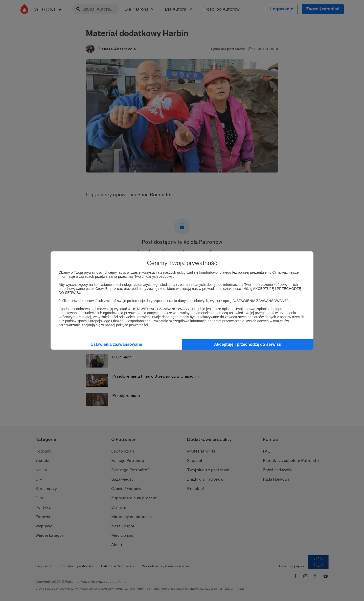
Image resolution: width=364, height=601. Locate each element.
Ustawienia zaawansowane (116, 344)
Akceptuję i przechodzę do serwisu (248, 344)
